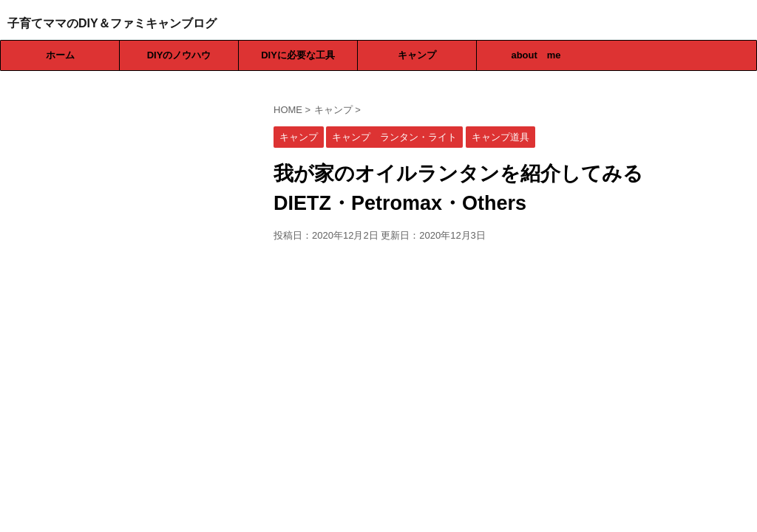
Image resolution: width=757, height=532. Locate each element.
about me (536, 55)
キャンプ (417, 55)
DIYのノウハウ (179, 55)
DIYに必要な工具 (298, 55)
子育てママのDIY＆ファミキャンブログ (112, 23)
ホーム (60, 55)
